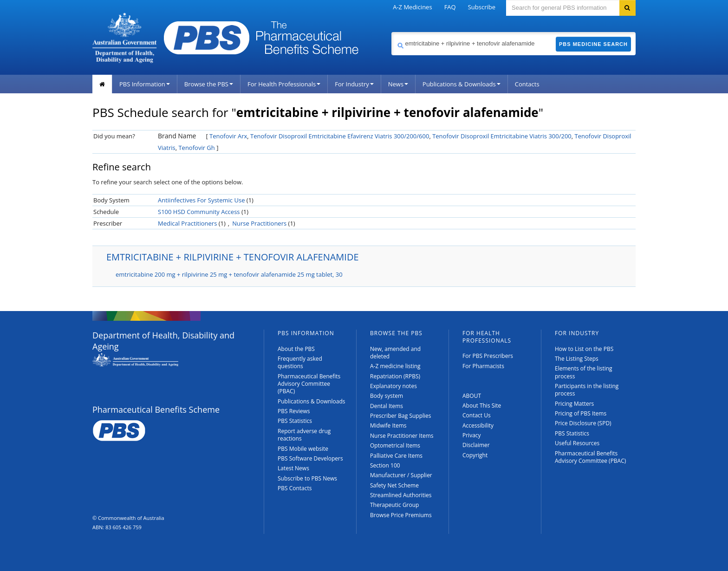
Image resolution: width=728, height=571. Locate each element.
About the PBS (296, 349)
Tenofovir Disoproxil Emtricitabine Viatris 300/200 (502, 136)
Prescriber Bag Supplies (401, 416)
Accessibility (478, 425)
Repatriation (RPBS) (395, 376)
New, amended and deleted (395, 353)
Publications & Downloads (461, 84)
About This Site (482, 406)
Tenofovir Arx (228, 136)
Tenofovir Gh (196, 148)
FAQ (450, 7)
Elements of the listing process (584, 372)
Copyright (475, 455)
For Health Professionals (284, 84)
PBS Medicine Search (593, 44)
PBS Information (145, 84)
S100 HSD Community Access (199, 212)
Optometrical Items (395, 445)
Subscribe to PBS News (307, 478)
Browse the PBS (209, 84)
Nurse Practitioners (259, 223)
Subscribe (482, 7)
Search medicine (391, 32)
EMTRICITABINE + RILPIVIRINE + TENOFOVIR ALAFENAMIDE (233, 257)
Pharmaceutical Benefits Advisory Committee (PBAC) (309, 384)
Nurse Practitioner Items (402, 436)
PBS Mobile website (303, 449)
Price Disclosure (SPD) (583, 423)
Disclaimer (476, 445)
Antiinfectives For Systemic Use (201, 200)
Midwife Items (388, 425)
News (398, 84)
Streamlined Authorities (401, 495)
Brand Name (177, 136)
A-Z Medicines (412, 7)
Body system (387, 396)
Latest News (293, 468)
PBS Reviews (294, 411)
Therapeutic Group (394, 505)
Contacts (527, 84)
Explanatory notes (393, 386)
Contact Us (477, 415)
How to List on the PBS (584, 349)
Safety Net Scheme (394, 485)
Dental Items (387, 406)
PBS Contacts (295, 488)
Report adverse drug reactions (304, 435)
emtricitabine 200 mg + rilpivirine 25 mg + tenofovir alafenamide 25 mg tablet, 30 (229, 274)
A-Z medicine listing (395, 366)
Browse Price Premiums (401, 515)
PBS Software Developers (310, 458)
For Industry (354, 84)
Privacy (472, 435)
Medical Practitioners (187, 223)
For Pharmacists (483, 366)
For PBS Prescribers (488, 356)
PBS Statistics (295, 421)
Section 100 (385, 465)
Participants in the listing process (587, 390)
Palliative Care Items (396, 456)
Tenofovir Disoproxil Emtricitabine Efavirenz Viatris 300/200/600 (340, 136)
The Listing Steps (577, 359)
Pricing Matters (574, 404)
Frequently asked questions (300, 362)
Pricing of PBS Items (581, 413)
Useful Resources (577, 443)
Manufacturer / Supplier (401, 475)
